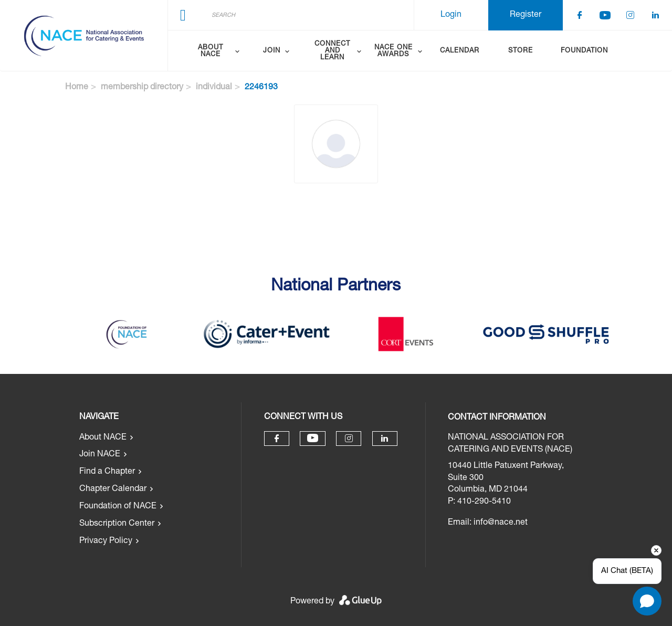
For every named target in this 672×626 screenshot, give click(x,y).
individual (214, 88)
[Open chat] (647, 601)
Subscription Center (117, 524)
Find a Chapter (107, 472)
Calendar (460, 51)
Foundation (584, 51)
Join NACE (100, 455)
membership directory (142, 88)
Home (77, 88)
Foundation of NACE (118, 507)
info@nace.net (501, 523)
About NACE (103, 438)
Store (521, 51)
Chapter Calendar (113, 489)
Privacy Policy (106, 541)
